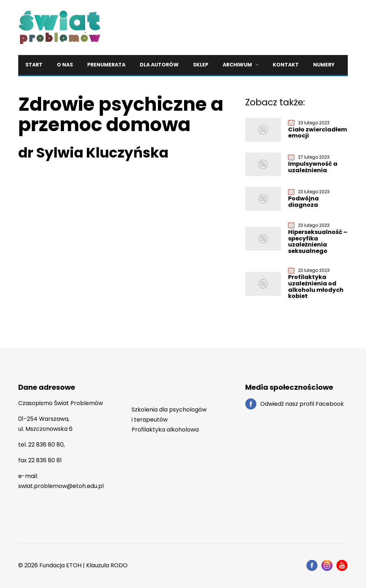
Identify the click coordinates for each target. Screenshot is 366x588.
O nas (65, 65)
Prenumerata (106, 65)
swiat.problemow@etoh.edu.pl (61, 486)
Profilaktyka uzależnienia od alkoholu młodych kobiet (316, 286)
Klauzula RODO (107, 565)
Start (34, 65)
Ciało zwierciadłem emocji (318, 133)
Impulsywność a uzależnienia (313, 167)
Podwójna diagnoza (303, 202)
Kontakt (286, 65)
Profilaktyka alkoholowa (165, 430)
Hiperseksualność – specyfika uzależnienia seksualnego (318, 241)
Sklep (201, 65)
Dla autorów (159, 65)
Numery (324, 65)
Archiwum (237, 65)
